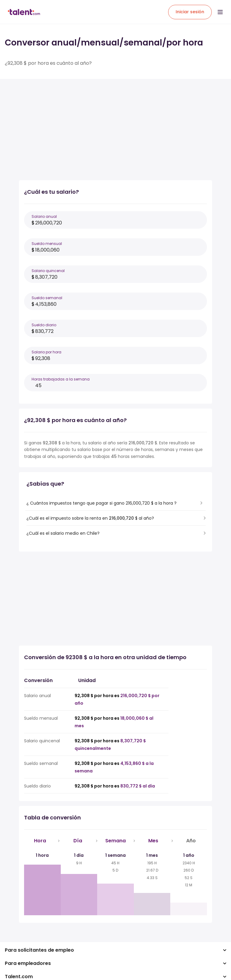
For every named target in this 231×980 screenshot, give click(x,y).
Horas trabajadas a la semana (61, 379)
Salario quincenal (48, 271)
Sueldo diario (44, 325)
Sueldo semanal (47, 298)
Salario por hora (46, 352)
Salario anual (44, 216)
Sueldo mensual (47, 244)
